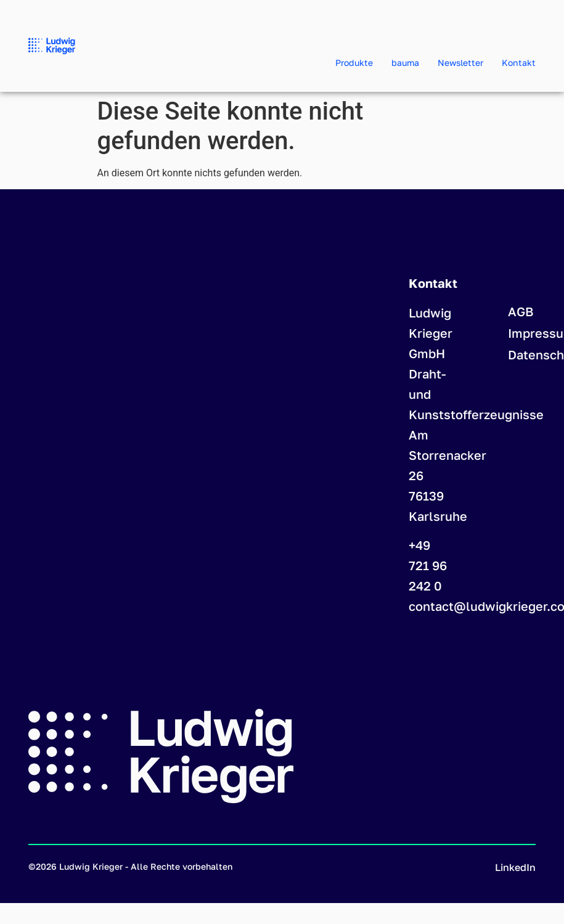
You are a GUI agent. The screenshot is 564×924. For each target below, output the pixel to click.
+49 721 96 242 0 (428, 565)
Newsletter (460, 63)
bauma (405, 63)
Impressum (522, 333)
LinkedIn (515, 867)
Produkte (354, 63)
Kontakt (519, 63)
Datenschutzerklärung (522, 354)
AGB (521, 311)
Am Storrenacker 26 (448, 455)
